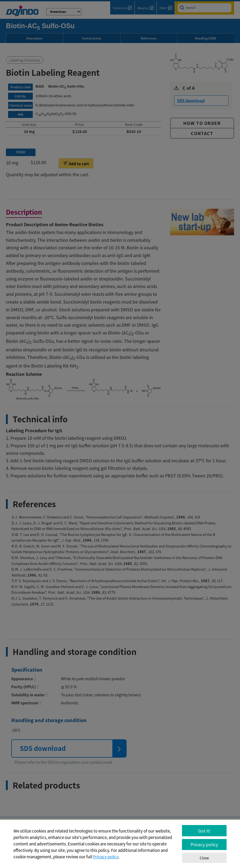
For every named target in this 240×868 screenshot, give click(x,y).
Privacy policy (106, 857)
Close (204, 858)
